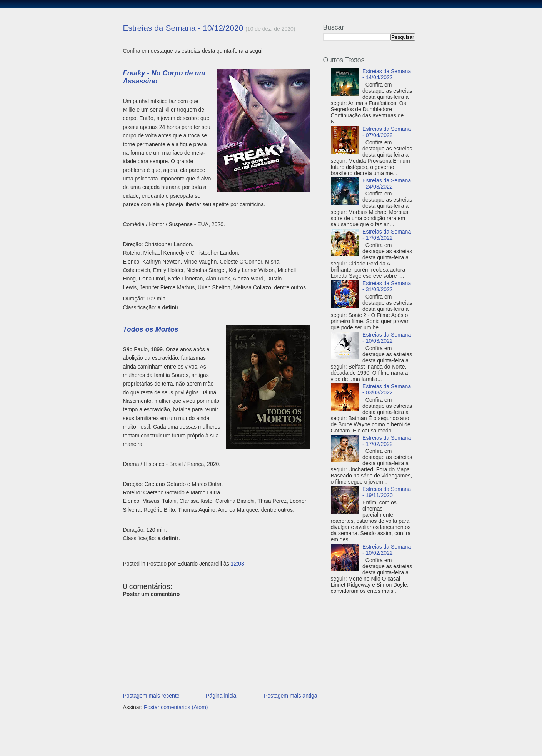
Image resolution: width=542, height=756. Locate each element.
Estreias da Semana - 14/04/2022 (387, 74)
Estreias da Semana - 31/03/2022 (387, 286)
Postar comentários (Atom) (176, 707)
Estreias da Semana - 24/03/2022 (387, 184)
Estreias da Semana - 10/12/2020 (183, 28)
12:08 (238, 564)
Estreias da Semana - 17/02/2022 (387, 441)
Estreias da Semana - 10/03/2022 (387, 338)
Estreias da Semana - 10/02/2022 (387, 550)
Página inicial (222, 696)
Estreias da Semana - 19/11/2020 (387, 492)
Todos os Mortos (151, 329)
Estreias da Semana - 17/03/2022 (387, 235)
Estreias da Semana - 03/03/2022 (387, 389)
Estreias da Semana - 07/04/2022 (387, 132)
